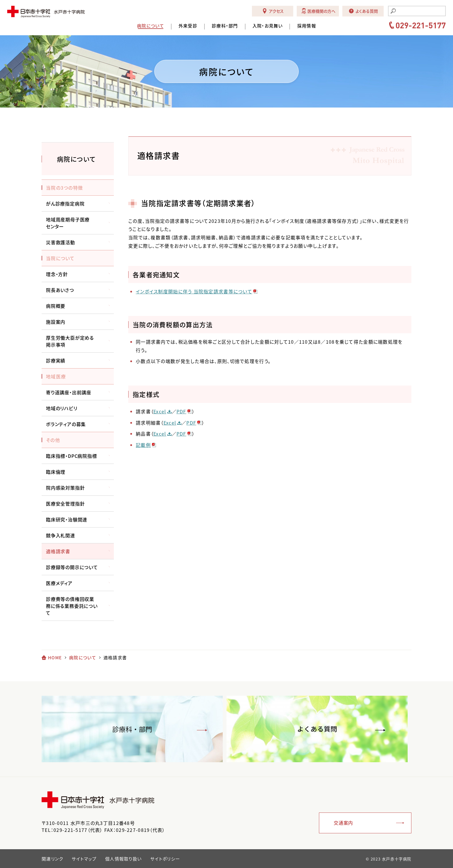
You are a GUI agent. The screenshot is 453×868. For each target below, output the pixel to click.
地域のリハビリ (62, 408)
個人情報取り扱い (123, 859)
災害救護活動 (61, 242)
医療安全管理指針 (65, 504)
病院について (151, 26)
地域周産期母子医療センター (68, 223)
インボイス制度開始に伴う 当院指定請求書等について (194, 291)
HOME (55, 658)
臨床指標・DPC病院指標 (72, 456)
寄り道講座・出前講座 (69, 392)
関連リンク (52, 859)
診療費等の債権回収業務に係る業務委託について (72, 606)
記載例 (143, 445)
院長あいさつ (60, 290)
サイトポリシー (165, 859)
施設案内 (56, 322)
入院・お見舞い (268, 26)
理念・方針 (57, 274)
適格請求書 (58, 551)
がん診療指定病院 (65, 203)
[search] (420, 12)
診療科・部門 (225, 26)
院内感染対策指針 (65, 488)
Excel (160, 411)
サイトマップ (84, 859)
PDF (181, 411)
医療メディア (59, 583)
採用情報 (307, 26)
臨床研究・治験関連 (67, 519)
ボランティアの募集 (66, 424)
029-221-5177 (421, 25)
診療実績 (56, 360)
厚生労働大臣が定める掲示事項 (70, 341)
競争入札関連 (61, 535)
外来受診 (188, 26)
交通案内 (343, 823)
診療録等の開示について (72, 567)
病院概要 (56, 306)
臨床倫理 (56, 472)
